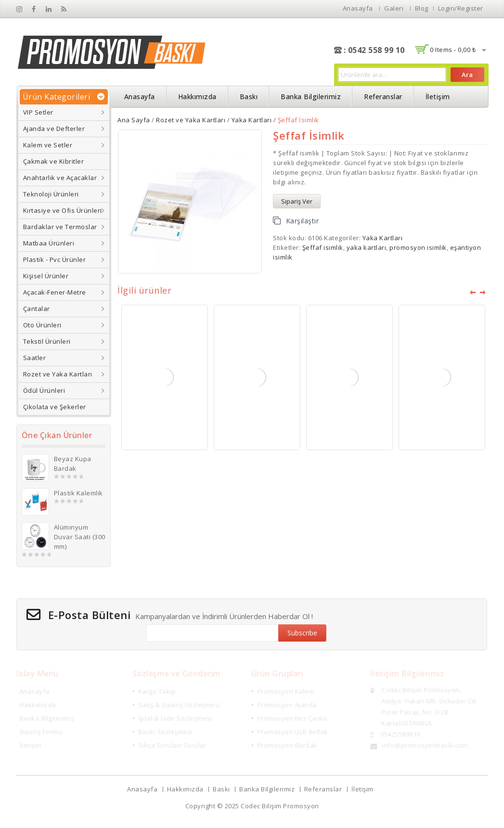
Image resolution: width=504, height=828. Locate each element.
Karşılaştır (303, 221)
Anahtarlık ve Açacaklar (60, 178)
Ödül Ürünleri (44, 390)
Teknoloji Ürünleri (51, 194)
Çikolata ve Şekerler (55, 407)
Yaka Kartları (252, 120)
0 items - (453, 50)
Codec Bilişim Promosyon (280, 806)
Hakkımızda (197, 97)
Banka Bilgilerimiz (311, 97)
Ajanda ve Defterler (54, 129)
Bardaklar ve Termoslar (60, 227)
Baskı (249, 97)
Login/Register (461, 8)
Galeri (394, 8)
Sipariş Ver (297, 201)
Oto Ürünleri (42, 325)
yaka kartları (367, 247)
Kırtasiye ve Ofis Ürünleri (63, 210)
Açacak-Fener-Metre (55, 292)
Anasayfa (358, 8)
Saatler (35, 358)
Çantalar (37, 309)
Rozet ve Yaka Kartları (58, 374)
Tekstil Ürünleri (47, 341)
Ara (467, 75)
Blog (422, 8)
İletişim (438, 97)
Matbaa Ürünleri (49, 243)
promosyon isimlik (418, 247)
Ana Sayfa (134, 120)
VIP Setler (38, 112)
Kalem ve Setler (48, 145)
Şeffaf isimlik (323, 247)
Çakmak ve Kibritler (54, 161)
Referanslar (383, 97)
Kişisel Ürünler (46, 276)
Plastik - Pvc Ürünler (55, 259)
